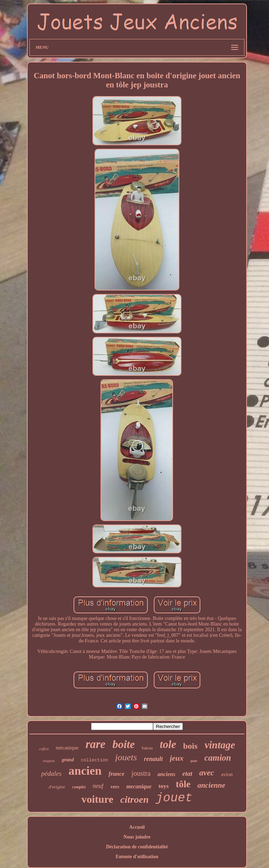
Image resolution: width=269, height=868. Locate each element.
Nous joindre (137, 837)
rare (95, 744)
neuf (98, 786)
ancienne (211, 785)
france (116, 774)
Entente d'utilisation (137, 857)
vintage (220, 745)
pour (194, 761)
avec (207, 773)
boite (124, 744)
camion (218, 758)
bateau (147, 748)
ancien (85, 771)
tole (168, 744)
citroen (135, 799)
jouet (174, 798)
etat (187, 773)
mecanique (139, 786)
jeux (177, 758)
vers (115, 787)
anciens (167, 774)
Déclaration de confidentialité (137, 847)
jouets (126, 757)
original (49, 761)
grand (68, 760)
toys (163, 786)
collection (95, 760)
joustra (141, 773)
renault (153, 759)
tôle (183, 784)
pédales (51, 773)
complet (79, 787)
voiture (97, 799)
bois (190, 746)
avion (227, 774)
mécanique (67, 748)
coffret (44, 749)
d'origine (57, 787)
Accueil (137, 827)
